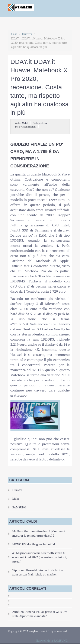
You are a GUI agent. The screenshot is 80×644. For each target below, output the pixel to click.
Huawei (27, 34)
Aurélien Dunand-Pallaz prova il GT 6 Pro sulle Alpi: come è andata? (40, 614)
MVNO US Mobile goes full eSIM (34, 544)
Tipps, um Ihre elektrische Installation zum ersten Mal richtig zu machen (38, 572)
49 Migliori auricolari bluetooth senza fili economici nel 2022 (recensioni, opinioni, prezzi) (40, 557)
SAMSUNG (19, 507)
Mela (16, 499)
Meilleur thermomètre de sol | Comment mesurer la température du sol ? (39, 533)
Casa (14, 34)
